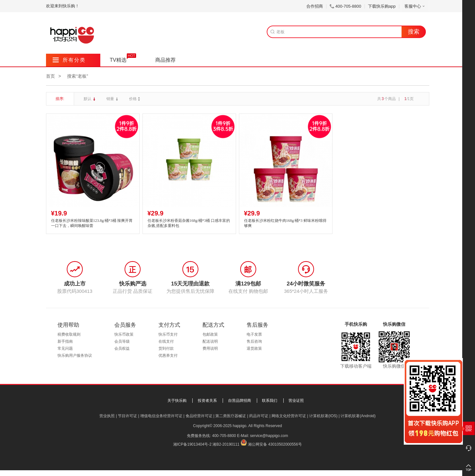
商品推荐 (165, 60)
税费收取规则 (69, 334)
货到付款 (166, 348)
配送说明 (210, 341)
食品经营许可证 (199, 416)
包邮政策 (210, 334)
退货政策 (254, 348)
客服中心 (415, 6)
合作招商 (315, 6)
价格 (135, 99)
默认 (88, 99)
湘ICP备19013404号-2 (192, 444)
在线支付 (166, 341)
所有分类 (69, 60)
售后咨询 (254, 341)
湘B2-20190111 (226, 444)
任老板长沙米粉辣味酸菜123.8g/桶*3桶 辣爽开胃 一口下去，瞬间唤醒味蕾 (92, 223)
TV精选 (118, 60)
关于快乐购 (177, 401)
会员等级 (122, 341)
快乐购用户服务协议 (75, 355)
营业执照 (107, 416)
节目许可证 (127, 416)
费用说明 (210, 348)
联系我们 (270, 401)
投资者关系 (207, 401)
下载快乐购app (382, 6)
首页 (50, 76)
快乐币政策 (124, 334)
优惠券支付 (168, 355)
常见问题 (65, 348)
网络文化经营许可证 (289, 416)
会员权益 (122, 348)
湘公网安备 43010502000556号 (275, 444)
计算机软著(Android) (358, 416)
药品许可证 (259, 416)
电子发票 (254, 334)
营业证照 (296, 401)
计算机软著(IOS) (323, 416)
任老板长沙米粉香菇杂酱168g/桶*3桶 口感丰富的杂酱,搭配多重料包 (189, 223)
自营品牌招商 (240, 401)
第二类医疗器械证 (231, 416)
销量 (111, 99)
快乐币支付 (168, 334)
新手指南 (65, 341)
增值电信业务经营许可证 (161, 416)
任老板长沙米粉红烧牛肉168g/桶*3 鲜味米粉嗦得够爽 (285, 223)
